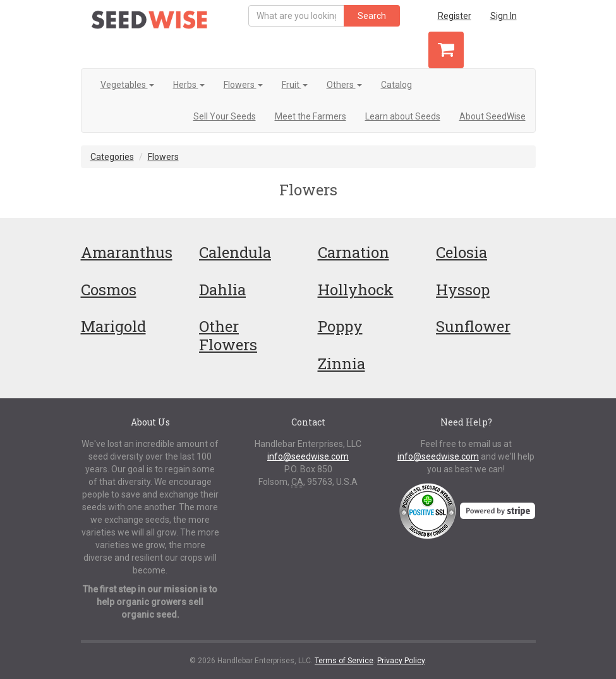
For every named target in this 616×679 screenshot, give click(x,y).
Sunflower (473, 326)
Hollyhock (356, 290)
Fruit (295, 85)
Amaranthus (127, 252)
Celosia (462, 252)
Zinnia (341, 364)
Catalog (396, 85)
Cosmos (109, 290)
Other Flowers (228, 335)
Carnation (353, 252)
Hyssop (463, 290)
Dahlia (222, 290)
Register (455, 16)
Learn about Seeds (403, 116)
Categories (112, 157)
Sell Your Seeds (225, 116)
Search (372, 16)
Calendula (235, 252)
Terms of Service (344, 661)
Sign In (504, 16)
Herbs (189, 85)
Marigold (113, 326)
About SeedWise (492, 116)
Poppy (340, 326)
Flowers (243, 85)
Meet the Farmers (311, 116)
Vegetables (127, 85)
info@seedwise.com (308, 456)
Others (344, 85)
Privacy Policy (401, 661)
